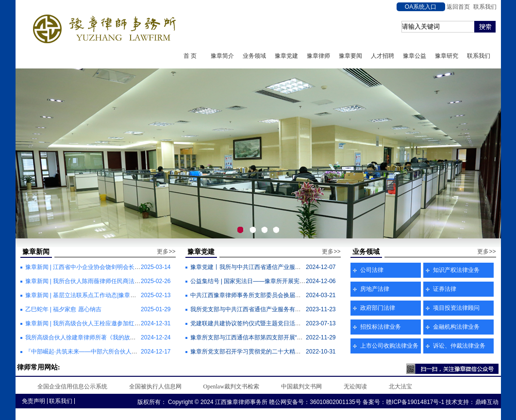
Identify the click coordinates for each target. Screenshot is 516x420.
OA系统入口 (421, 7)
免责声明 (33, 401)
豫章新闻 (36, 252)
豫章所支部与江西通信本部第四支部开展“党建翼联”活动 (262, 337)
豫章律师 (318, 56)
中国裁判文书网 (301, 386)
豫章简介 (222, 56)
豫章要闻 (350, 56)
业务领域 (254, 56)
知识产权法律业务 (456, 270)
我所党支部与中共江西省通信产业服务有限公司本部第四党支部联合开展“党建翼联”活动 (303, 309)
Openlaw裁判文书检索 (231, 386)
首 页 (190, 56)
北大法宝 (400, 386)
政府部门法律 (378, 308)
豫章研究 (447, 56)
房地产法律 (375, 289)
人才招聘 (383, 56)
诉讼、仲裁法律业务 (459, 346)
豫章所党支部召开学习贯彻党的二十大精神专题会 (254, 352)
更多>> (166, 252)
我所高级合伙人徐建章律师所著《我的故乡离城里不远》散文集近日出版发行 (124, 337)
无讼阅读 (355, 386)
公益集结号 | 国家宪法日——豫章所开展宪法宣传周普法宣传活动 (274, 281)
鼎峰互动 (487, 402)
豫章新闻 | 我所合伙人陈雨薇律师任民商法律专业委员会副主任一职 (112, 281)
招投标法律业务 (381, 327)
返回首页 (458, 7)
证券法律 (445, 289)
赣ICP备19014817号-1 (415, 402)
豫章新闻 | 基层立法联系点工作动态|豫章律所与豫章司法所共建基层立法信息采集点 (133, 295)
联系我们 (485, 7)
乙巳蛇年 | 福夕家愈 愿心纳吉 (63, 309)
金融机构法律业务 (456, 327)
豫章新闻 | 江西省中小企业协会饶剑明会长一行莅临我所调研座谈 (109, 267)
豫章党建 (286, 56)
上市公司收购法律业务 (389, 346)
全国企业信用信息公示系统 (72, 386)
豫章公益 (415, 56)
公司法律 (372, 270)
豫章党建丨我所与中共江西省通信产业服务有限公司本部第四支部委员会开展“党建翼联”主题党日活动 (320, 267)
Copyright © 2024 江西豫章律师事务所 (217, 402)
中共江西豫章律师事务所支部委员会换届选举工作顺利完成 (266, 295)
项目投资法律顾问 (456, 308)
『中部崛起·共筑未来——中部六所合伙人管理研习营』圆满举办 (108, 352)
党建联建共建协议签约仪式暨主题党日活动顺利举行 (257, 323)
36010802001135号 (335, 402)
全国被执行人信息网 (155, 386)
